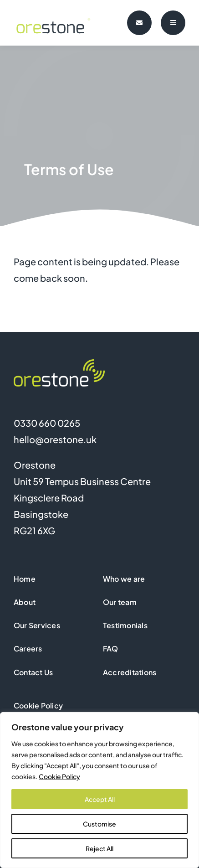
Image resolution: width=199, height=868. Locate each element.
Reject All (99, 848)
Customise (99, 824)
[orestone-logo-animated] (57, 10)
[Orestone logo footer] (59, 364)
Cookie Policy (59, 776)
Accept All (100, 799)
